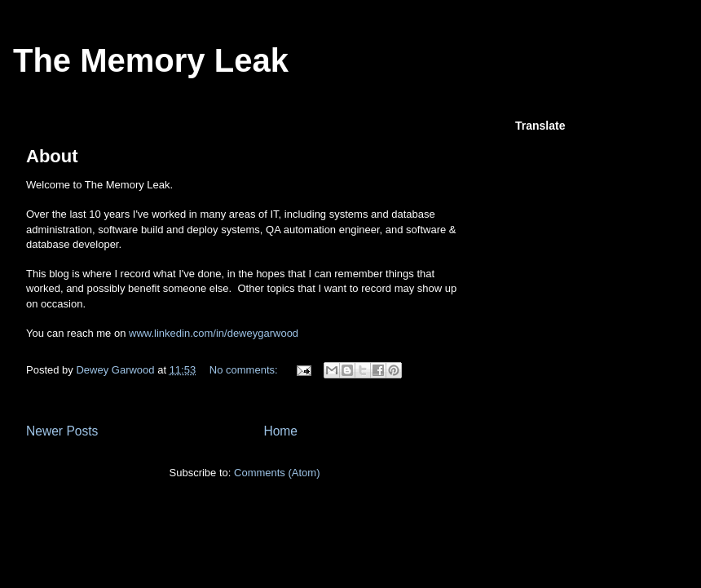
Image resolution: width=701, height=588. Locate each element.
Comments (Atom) (277, 473)
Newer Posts (62, 431)
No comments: (245, 370)
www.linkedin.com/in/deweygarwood (214, 333)
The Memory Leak (151, 60)
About (52, 156)
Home (280, 431)
